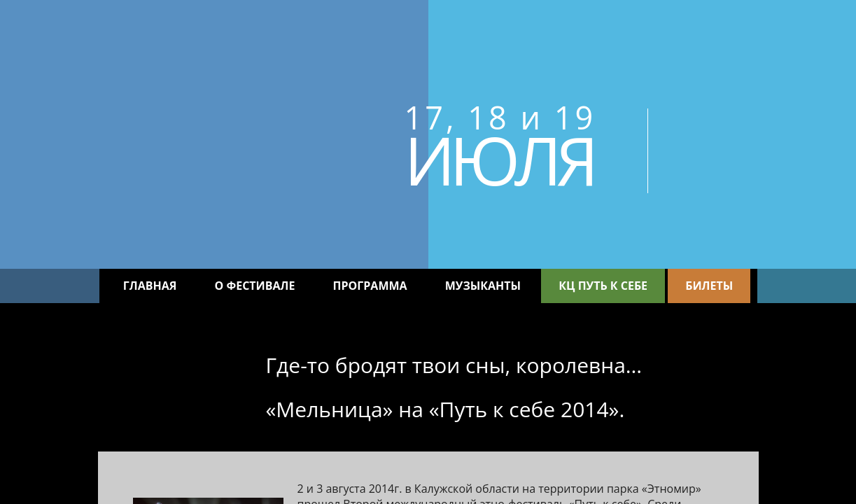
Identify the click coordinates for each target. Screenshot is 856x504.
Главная (150, 286)
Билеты (709, 286)
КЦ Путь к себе (603, 286)
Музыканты (483, 286)
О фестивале (255, 286)
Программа (370, 286)
